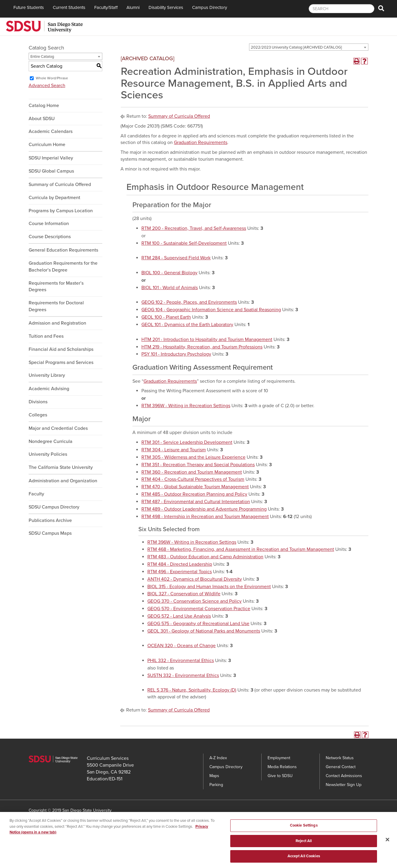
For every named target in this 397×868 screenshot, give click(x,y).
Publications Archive (50, 520)
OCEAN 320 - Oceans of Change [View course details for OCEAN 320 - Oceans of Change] (181, 646)
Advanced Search (47, 86)
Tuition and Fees (46, 336)
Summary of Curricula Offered (60, 185)
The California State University (61, 467)
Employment (279, 758)
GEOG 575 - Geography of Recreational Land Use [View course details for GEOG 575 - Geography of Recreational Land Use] (198, 624)
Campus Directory (210, 7)
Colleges (38, 415)
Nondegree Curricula (51, 441)
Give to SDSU (280, 776)
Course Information (49, 224)
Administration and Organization (63, 481)
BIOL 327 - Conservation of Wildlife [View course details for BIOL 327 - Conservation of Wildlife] (184, 594)
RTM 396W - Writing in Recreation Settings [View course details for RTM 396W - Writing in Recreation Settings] (186, 406)
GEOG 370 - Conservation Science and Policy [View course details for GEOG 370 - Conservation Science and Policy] (194, 601)
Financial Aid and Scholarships (61, 349)
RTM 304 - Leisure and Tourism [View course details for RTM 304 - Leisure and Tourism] (174, 450)
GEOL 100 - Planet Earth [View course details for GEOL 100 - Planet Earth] (166, 317)
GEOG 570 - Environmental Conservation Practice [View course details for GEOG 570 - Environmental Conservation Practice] (199, 609)
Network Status (340, 758)
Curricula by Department (54, 198)
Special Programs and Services (61, 362)
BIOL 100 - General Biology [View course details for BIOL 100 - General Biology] (169, 273)
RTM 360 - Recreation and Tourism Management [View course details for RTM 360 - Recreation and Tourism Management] (192, 472)
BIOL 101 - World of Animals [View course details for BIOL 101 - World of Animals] (170, 288)
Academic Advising (49, 389)
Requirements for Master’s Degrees (56, 287)
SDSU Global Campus (51, 171)
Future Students (29, 7)
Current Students (69, 7)
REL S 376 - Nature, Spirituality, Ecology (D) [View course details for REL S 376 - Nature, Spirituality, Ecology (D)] (192, 690)
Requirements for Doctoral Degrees (56, 306)
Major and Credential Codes (58, 428)
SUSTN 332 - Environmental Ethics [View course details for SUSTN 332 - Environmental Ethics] (183, 675)
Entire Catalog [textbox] (42, 57)
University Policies (48, 454)
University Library (47, 375)
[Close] (387, 844)
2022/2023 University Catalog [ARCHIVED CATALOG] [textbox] (296, 47)
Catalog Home (44, 106)
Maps (214, 776)
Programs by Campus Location (61, 211)
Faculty (36, 494)
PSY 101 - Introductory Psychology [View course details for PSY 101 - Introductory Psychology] (176, 354)
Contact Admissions (344, 776)
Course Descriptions (50, 237)
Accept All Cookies (304, 861)
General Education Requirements (63, 250)
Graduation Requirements (201, 142)
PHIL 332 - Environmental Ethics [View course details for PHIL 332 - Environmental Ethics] (181, 661)
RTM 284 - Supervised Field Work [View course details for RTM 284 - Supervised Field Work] (176, 258)
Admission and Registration (57, 323)
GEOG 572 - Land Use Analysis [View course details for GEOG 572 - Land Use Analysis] (179, 616)
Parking (216, 785)
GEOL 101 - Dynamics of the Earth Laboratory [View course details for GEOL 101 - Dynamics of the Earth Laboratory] (187, 325)
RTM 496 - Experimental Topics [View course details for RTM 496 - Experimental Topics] (180, 572)
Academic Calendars (51, 131)
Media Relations (282, 767)
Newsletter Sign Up (344, 785)
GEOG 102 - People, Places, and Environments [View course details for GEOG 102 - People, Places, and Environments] (189, 302)
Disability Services (166, 7)
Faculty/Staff (106, 7)
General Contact (341, 767)
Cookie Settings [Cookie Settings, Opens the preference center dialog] (304, 830)
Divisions (38, 402)
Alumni (133, 7)
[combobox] (309, 47)
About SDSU (42, 119)
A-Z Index (218, 758)
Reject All (304, 846)
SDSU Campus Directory (54, 507)
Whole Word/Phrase (52, 78)
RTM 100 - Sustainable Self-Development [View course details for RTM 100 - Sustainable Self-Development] (184, 243)
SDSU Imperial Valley (51, 158)
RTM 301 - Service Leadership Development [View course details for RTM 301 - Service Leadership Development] (187, 442)
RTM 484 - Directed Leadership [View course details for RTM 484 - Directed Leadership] (180, 564)
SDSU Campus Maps (50, 533)
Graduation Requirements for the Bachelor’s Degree (63, 267)
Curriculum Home (47, 145)
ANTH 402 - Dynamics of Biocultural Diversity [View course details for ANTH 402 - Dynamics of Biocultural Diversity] (195, 579)
